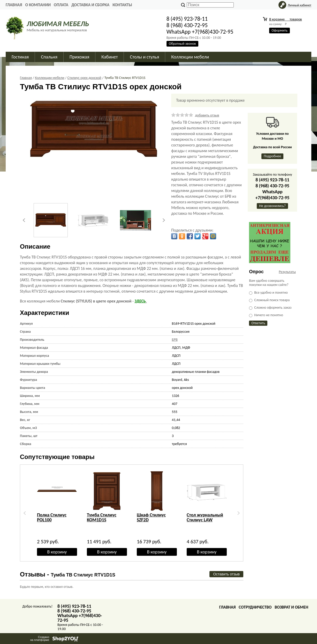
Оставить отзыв (226, 574)
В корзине (285, 19)
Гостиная (20, 57)
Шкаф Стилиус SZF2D (151, 517)
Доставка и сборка (90, 5)
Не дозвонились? (272, 206)
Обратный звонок (182, 44)
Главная (14, 5)
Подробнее (272, 156)
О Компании (38, 5)
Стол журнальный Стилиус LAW (205, 517)
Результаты (287, 272)
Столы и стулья (144, 57)
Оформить (280, 30)
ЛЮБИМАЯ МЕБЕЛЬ (58, 24)
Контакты (122, 5)
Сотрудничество (255, 607)
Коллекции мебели (190, 57)
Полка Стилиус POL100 (52, 517)
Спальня (49, 57)
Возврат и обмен (291, 607)
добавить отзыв (207, 115)
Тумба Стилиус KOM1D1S (102, 517)
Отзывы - (68, 574)
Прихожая (80, 57)
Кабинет (110, 57)
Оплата (61, 5)
